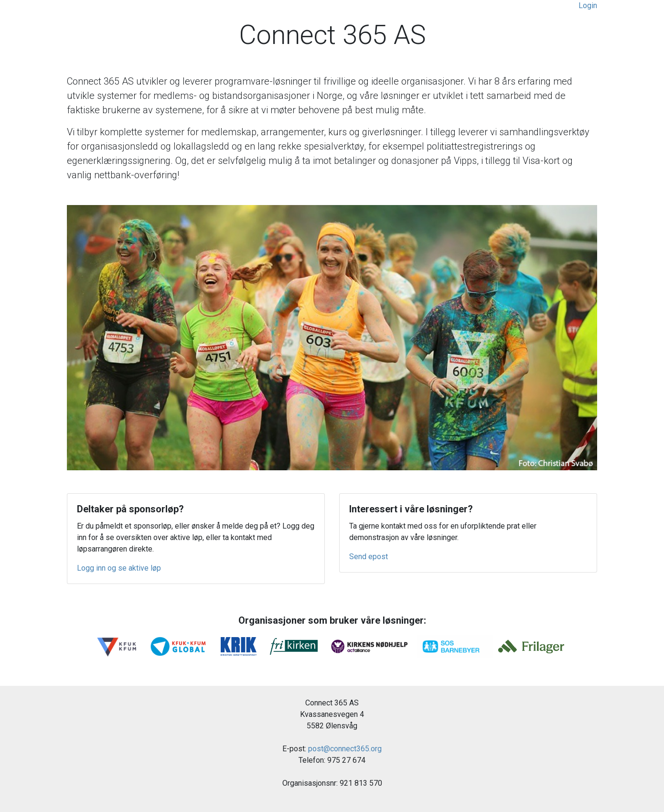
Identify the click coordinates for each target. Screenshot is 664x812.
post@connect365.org (345, 749)
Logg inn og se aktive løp (119, 568)
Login (588, 5)
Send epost (369, 557)
